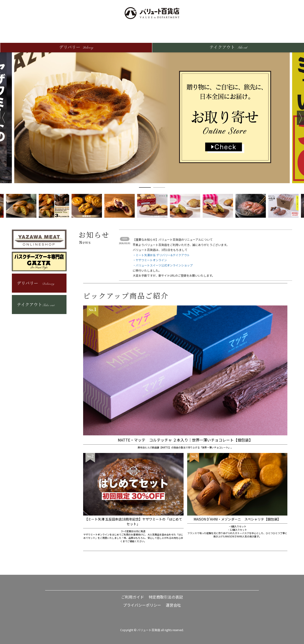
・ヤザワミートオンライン (150, 260)
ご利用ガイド (133, 597)
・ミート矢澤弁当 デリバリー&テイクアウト (161, 255)
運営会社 (173, 605)
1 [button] (145, 187)
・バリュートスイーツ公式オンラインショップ (163, 265)
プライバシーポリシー (142, 605)
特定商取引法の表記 (166, 597)
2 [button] (159, 187)
